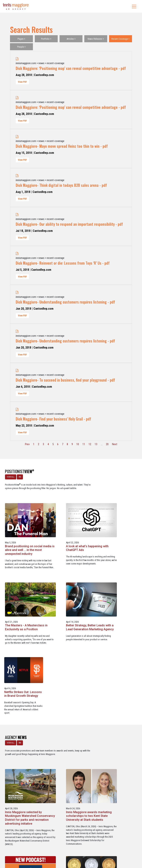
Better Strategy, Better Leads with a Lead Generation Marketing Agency (66, 585)
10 (78, 444)
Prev (27, 444)
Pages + (21, 39)
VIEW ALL (10, 476)
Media (63, 849)
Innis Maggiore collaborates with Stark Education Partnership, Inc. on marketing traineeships (118, 753)
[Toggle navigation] (134, 6)
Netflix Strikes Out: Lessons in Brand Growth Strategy (118, 581)
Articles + (71, 39)
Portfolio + (46, 39)
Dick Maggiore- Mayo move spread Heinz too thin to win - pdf (62, 146)
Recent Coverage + (121, 39)
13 (96, 444)
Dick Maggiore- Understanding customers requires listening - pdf (65, 302)
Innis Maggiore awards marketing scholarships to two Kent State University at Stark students (118, 666)
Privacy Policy (86, 849)
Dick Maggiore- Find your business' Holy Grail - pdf (53, 419)
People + (21, 47)
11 (84, 444)
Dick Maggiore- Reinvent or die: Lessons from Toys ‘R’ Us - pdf (63, 263)
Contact (73, 849)
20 (107, 444)
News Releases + (96, 39)
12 (90, 444)
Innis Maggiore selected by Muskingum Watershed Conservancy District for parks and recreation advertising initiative (70, 667)
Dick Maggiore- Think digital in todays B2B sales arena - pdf (61, 185)
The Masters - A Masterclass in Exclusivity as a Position (22, 583)
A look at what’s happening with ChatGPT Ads (117, 504)
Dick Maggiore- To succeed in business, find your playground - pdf (65, 380)
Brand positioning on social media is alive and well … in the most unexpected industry (70, 508)
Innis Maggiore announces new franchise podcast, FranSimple (22, 752)
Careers (53, 849)
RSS (19, 476)
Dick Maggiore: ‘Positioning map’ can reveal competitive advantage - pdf (71, 68)
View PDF (22, 82)
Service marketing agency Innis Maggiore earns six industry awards (69, 752)
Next (115, 444)
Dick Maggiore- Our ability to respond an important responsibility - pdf (69, 224)
